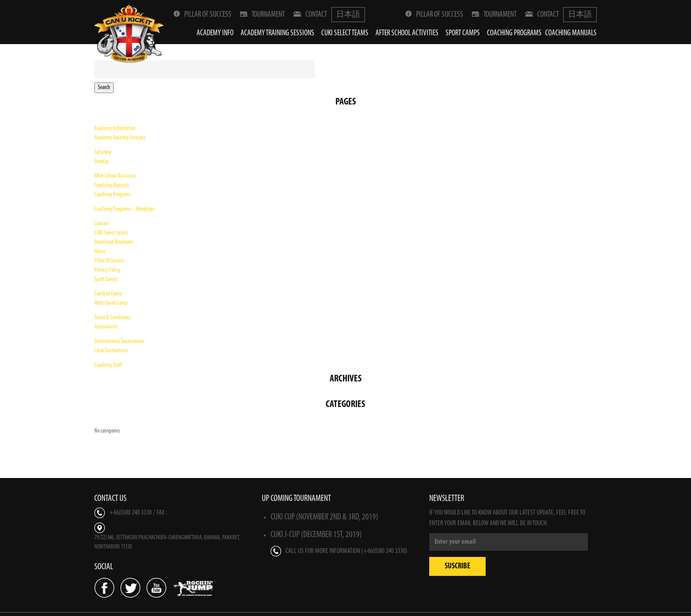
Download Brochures (114, 242)
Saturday (103, 152)
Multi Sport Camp (111, 303)
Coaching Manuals (571, 33)
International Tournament (119, 342)
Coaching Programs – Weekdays (124, 209)
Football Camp (108, 294)
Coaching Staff (108, 365)
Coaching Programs (514, 33)
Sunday (102, 162)
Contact (310, 15)
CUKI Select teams (345, 33)
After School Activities (407, 33)
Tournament (262, 15)
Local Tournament (111, 351)
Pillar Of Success (202, 15)
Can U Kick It (130, 34)
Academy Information (115, 129)
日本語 (348, 15)
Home (100, 252)
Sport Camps (463, 33)
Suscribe (457, 566)
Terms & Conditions (113, 318)
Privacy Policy (107, 270)
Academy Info (215, 33)
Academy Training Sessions (277, 33)
